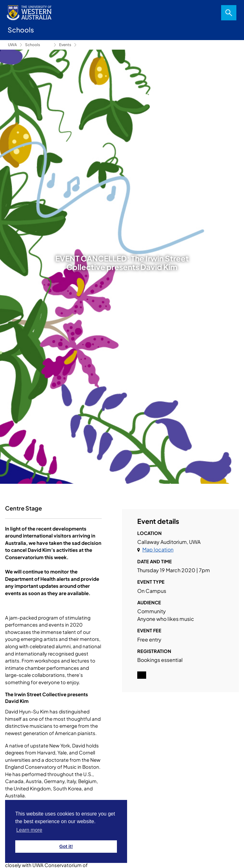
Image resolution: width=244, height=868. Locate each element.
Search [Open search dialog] (229, 13)
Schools (33, 45)
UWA (12, 45)
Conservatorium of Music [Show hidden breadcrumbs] (46, 45)
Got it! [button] (66, 846)
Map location (158, 549)
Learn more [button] (29, 830)
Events (65, 45)
